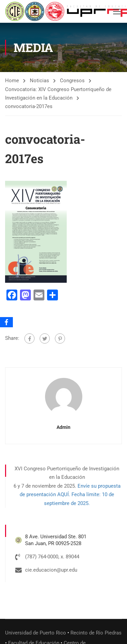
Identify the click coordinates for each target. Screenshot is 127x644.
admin (63, 427)
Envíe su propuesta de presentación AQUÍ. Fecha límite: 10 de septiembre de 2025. (70, 495)
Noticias (39, 81)
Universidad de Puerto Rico (36, 633)
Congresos (72, 81)
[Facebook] (6, 322)
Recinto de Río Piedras (96, 633)
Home (12, 81)
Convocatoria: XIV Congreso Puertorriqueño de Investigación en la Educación (58, 94)
